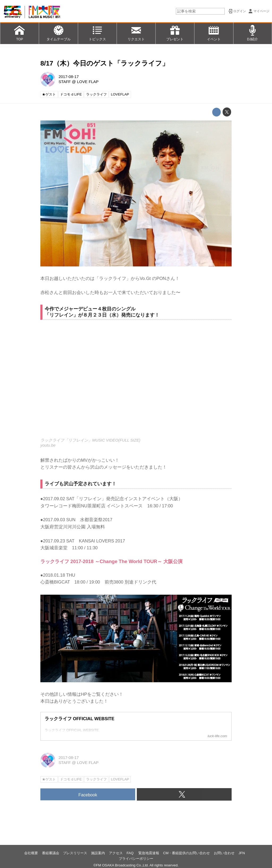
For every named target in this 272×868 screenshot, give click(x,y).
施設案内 (98, 853)
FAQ (130, 853)
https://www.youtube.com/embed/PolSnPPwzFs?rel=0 (136, 382)
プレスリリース (75, 853)
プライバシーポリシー (136, 859)
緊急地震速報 (149, 853)
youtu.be (48, 445)
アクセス (116, 853)
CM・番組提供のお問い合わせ (187, 853)
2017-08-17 (69, 77)
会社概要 (31, 853)
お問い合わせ (224, 853)
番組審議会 (51, 853)
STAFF (65, 82)
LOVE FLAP (88, 82)
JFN (242, 853)
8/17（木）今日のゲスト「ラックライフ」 (105, 63)
